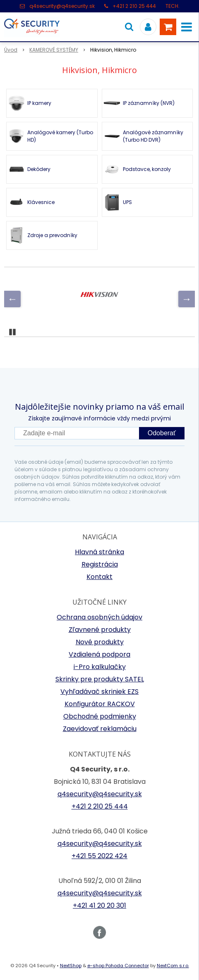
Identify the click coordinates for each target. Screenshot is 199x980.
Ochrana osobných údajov (99, 617)
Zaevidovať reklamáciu (100, 729)
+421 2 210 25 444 (134, 6)
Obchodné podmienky (100, 716)
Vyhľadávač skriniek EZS (99, 692)
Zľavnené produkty (100, 630)
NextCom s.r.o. (173, 966)
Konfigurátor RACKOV (100, 704)
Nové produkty (100, 642)
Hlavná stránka (99, 552)
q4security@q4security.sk (62, 6)
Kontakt (99, 577)
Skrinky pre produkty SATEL (100, 679)
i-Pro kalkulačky (100, 667)
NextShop (71, 966)
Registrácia (100, 564)
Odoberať (162, 433)
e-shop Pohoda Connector (118, 966)
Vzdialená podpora (99, 654)
